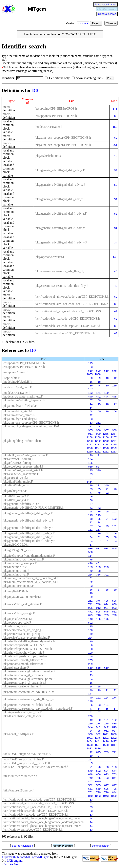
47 (115, 404)
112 (90, 522)
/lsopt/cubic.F (11, 378)
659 (98, 789)
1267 (114, 437)
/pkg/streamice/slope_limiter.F (22, 686)
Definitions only (58, 78)
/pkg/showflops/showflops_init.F (23, 653)
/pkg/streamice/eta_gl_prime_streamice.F (29, 671)
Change (111, 23)
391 (106, 575)
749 (90, 778)
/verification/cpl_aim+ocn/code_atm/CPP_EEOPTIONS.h (72, 297)
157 (90, 389)
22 (91, 415)
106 (114, 533)
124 (90, 459)
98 (107, 767)
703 (106, 752)
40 (116, 271)
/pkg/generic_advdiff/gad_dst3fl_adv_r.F (61, 213)
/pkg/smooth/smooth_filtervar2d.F (24, 660)
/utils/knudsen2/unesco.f (18, 790)
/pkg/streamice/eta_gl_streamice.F (24, 675)
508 (98, 612)
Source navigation (105, 4)
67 (91, 400)
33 (91, 419)
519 (90, 371)
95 (107, 512)
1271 (114, 441)
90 (99, 720)
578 (114, 371)
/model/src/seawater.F (49, 127)
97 (91, 504)
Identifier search (107, 9)
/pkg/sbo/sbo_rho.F (15, 626)
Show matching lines (88, 78)
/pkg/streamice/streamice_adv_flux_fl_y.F (61, 286)
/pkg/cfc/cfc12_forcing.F (18, 463)
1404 (90, 741)
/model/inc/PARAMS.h (17, 382)
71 (107, 489)
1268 (90, 441)
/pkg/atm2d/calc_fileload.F (20, 406)
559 (90, 668)
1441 (98, 741)
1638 (106, 745)
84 (99, 526)
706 (114, 789)
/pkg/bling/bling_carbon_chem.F (23, 441)
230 (90, 716)
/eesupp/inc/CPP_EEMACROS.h (56, 108)
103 (114, 512)
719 (90, 756)
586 (90, 549)
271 (98, 485)
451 (98, 563)
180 (106, 393)
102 (114, 519)
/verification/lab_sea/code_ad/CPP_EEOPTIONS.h (67, 319)
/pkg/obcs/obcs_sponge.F (19, 613)
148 (115, 257)
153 (115, 127)
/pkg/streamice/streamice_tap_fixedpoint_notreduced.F (38, 709)
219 (115, 156)
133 (90, 567)
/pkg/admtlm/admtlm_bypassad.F (24, 400)
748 (98, 604)
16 (91, 382)
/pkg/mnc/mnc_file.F (16, 567)
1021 (106, 734)
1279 (114, 448)
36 (91, 590)
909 (114, 430)
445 (114, 397)
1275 (114, 444)
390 (98, 470)
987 (106, 608)
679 (90, 615)
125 (90, 463)
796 (106, 792)
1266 (106, 437)
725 (98, 731)
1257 (114, 434)
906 (98, 430)
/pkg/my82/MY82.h (15, 591)
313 (90, 426)
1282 (106, 452)
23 (91, 586)
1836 (98, 748)
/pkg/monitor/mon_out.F (18, 586)
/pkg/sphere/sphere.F (16, 668)
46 (107, 404)
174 (90, 694)
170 (90, 455)
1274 (106, 444)
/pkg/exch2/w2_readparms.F (21, 474)
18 (99, 382)
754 (98, 426)
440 (90, 397)
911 (90, 434)
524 (90, 727)
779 (98, 792)
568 (98, 668)
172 (114, 690)
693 (106, 774)
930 (90, 734)
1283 (114, 452)
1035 (90, 374)
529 (98, 371)
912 (98, 608)
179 (106, 411)
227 (90, 760)
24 (91, 672)
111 (90, 530)
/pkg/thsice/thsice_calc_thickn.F (23, 716)
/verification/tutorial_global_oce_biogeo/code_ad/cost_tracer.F (42, 818)
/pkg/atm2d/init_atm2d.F (18, 411)
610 (106, 668)
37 (99, 590)
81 (107, 541)
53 (116, 214)
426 (90, 563)
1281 (98, 452)
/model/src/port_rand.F (17, 387)
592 (90, 623)
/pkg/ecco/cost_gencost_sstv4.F (23, 470)
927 (114, 731)
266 (114, 411)
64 (91, 478)
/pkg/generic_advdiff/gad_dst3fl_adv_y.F (61, 242)
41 (91, 508)
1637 (98, 745)
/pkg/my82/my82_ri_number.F (22, 597)
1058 (98, 374)
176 (90, 701)
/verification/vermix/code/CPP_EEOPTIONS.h (65, 333)
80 (107, 386)
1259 (98, 437)
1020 (98, 781)
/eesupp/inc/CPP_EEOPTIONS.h (56, 116)
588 (106, 549)
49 (91, 720)
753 (106, 615)
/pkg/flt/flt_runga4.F (16, 500)
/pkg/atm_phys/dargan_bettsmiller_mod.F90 (31, 426)
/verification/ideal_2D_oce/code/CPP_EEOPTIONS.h (69, 311)
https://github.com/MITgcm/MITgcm (26, 857)
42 (115, 378)
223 (106, 567)
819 (90, 467)
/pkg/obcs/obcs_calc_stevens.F (22, 604)
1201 (106, 738)
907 (106, 430)
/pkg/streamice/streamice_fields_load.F (28, 705)
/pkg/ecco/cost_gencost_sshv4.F (23, 466)
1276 (90, 448)
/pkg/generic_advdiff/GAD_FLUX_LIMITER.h (33, 508)
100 (90, 653)
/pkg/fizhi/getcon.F (15, 491)
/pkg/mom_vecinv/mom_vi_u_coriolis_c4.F (30, 578)
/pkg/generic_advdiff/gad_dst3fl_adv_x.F (61, 228)
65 (99, 489)
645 (114, 727)
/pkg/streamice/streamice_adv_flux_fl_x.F (61, 271)
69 (99, 400)
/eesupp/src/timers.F (15, 372)
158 (90, 411)
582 (114, 612)
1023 (98, 796)
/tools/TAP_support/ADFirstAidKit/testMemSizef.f (35, 767)
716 (98, 615)
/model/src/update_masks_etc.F (23, 396)
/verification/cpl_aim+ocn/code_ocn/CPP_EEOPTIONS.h (71, 304)
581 (98, 727)
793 (106, 778)
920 (98, 434)
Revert (96, 23)
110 (90, 641)
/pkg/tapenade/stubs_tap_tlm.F (22, 712)
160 (98, 411)
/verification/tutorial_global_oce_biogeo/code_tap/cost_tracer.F (43, 826)
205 (90, 660)
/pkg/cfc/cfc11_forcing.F (18, 459)
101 (114, 526)
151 (106, 720)
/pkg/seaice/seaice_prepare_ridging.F (26, 638)
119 (114, 386)
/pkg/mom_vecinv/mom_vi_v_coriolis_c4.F (30, 582)
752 (90, 792)
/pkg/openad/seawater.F (50, 257)
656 (98, 774)
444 (106, 397)
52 (91, 712)
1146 (98, 738)
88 (115, 537)
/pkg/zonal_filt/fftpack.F (18, 734)
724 (90, 731)
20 (91, 378)
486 (106, 601)
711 (114, 752)
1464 (90, 482)
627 (106, 785)
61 (99, 537)
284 (90, 575)
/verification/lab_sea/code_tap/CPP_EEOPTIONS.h (68, 326)
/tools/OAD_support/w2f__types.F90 (26, 763)
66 (91, 496)
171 (98, 393)
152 (114, 720)
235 (90, 470)
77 (91, 493)
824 (106, 604)
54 (91, 408)
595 (114, 549)
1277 (98, 448)
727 (98, 756)
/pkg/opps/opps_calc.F (17, 622)
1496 (106, 741)
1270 (106, 441)
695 (98, 752)
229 (90, 664)
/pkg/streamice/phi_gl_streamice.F (25, 683)
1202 (114, 738)
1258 (90, 437)
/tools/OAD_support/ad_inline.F (23, 759)
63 (116, 116)
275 (106, 724)
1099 (114, 796)
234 (90, 638)
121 (106, 690)
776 (98, 778)
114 (98, 522)
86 (99, 512)
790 (114, 615)
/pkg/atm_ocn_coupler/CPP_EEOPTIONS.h (63, 138)
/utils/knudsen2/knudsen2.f (20, 776)
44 (99, 386)
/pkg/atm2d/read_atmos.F (19, 415)
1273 (98, 444)
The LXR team (11, 864)
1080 (114, 734)
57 (116, 199)
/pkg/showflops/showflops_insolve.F (26, 656)
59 (91, 597)
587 (98, 549)
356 (98, 575)
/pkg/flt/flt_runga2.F (16, 496)
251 (115, 145)
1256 (106, 434)
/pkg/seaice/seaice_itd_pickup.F (23, 634)
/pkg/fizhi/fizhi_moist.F (18, 481)
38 (107, 590)
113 (90, 515)
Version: (78, 23)
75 (91, 560)
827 (98, 467)
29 (99, 378)
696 (106, 789)
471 (90, 612)
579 (90, 771)
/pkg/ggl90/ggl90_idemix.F (20, 550)
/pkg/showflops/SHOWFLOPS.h (23, 645)
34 (116, 228)
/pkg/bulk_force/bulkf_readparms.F (25, 455)
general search (101, 846)
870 (90, 796)
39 (91, 386)
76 (115, 489)
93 (107, 526)
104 (106, 705)
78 (99, 493)
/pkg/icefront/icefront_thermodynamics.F (29, 556)
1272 (90, 444)
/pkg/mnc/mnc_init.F (16, 571)
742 (90, 604)
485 (114, 724)
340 (106, 485)
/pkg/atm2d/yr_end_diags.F (20, 419)
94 (107, 519)
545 (106, 612)
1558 (90, 745)
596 (90, 552)
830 (114, 604)
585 (98, 785)
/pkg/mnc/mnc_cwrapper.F (20, 563)
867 (90, 781)
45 (99, 404)
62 (91, 578)
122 (98, 698)
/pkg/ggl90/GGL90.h (16, 545)
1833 (90, 748)
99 (91, 474)
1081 (90, 738)
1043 (106, 796)
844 (114, 792)
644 (114, 771)
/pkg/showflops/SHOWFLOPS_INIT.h (27, 649)
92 (107, 493)
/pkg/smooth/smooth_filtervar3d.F (24, 664)
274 (98, 724)
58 (116, 170)
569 (106, 371)
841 (114, 778)
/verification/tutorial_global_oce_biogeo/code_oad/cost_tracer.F (43, 822)
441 (98, 397)
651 (90, 789)
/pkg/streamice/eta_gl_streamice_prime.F (29, 679)
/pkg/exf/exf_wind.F (16, 478)
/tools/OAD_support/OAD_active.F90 (27, 754)
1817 (114, 745)
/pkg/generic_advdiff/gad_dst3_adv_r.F (60, 170)
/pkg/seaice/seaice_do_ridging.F (23, 630)
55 (91, 656)
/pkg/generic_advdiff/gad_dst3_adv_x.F (60, 185)
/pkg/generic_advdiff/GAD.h (21, 504)
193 (98, 567)
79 (99, 533)
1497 (114, 741)
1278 (106, 448)
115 (98, 515)
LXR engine (15, 861)
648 (90, 774)
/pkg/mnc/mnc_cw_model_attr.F (23, 559)
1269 (98, 441)
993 (114, 608)
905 (90, 430)
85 (99, 519)
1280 (90, 452)
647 (114, 785)
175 (115, 109)
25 (91, 626)
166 (98, 619)
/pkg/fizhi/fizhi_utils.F (49, 156)
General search (107, 14)
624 (106, 771)
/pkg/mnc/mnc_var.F (16, 574)
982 (98, 734)
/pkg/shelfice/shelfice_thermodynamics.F (29, 641)
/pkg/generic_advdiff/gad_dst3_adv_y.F (60, 199)
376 (98, 601)
